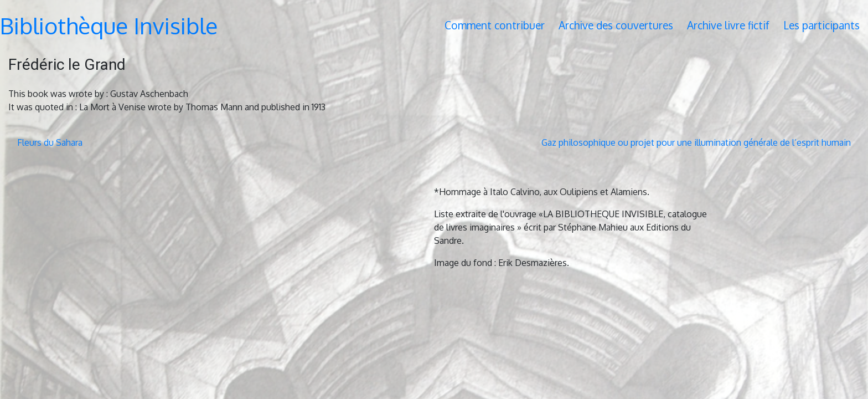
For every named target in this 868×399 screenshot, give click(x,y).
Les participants (821, 25)
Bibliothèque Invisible (109, 25)
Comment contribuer (495, 25)
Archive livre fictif (728, 25)
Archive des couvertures (616, 25)
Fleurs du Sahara (50, 142)
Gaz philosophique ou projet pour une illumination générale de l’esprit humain (696, 142)
